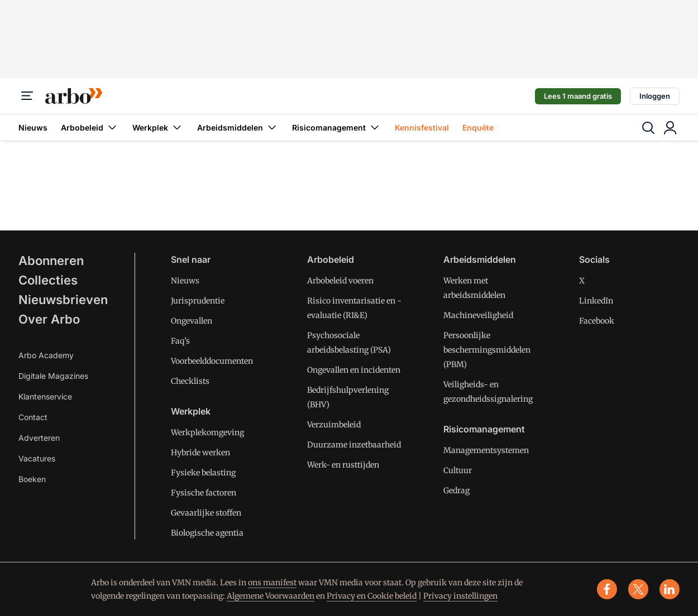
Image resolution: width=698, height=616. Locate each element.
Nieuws (33, 127)
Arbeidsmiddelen (238, 127)
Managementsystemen (486, 450)
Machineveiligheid (478, 315)
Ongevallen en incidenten (354, 370)
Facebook (597, 321)
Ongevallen (192, 321)
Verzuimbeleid (334, 425)
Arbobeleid (90, 127)
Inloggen (655, 96)
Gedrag (456, 490)
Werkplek (158, 127)
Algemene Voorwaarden (271, 596)
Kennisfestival (422, 127)
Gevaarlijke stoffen (206, 513)
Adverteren (39, 438)
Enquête (478, 127)
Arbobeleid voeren (340, 281)
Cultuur (458, 470)
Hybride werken (200, 453)
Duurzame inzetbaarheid (354, 445)
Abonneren (51, 261)
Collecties (48, 280)
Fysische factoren (204, 493)
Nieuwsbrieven (63, 300)
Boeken (32, 479)
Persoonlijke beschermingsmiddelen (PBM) (487, 350)
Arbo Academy (46, 355)
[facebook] (607, 589)
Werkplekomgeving (207, 432)
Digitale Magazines (53, 376)
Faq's (180, 341)
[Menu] (27, 96)
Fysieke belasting (203, 473)
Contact (33, 417)
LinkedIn (596, 301)
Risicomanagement (337, 127)
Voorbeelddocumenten (212, 361)
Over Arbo (49, 319)
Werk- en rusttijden (343, 465)
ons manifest (272, 583)
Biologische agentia (207, 533)
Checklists (190, 381)
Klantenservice (45, 396)
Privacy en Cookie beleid (372, 596)
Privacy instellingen (460, 596)
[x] (638, 589)
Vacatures (37, 458)
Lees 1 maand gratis (578, 96)
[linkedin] (670, 589)
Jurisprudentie (198, 301)
